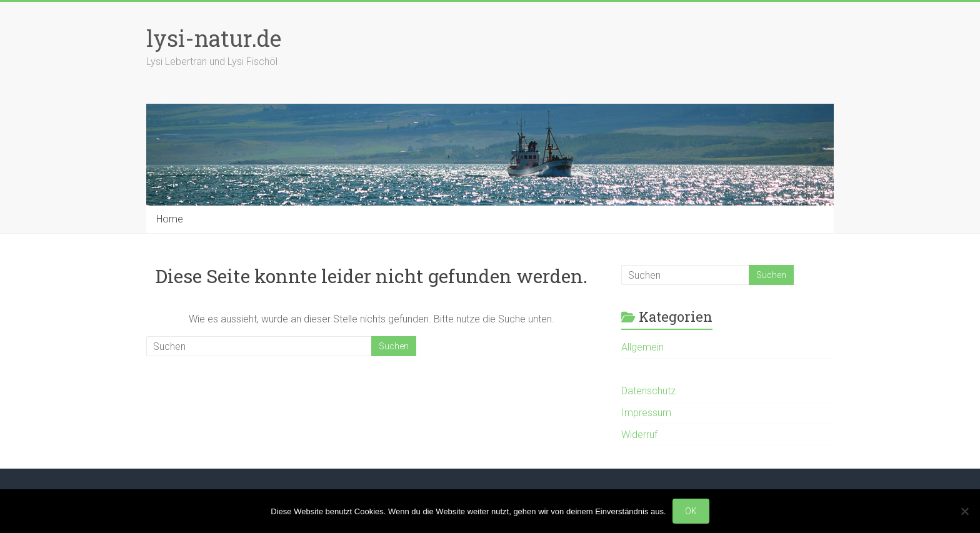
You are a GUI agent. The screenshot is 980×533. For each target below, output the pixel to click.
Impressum (646, 413)
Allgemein (642, 347)
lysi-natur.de (214, 38)
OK (691, 511)
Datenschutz (648, 391)
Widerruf (639, 435)
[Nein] (964, 511)
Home (170, 219)
